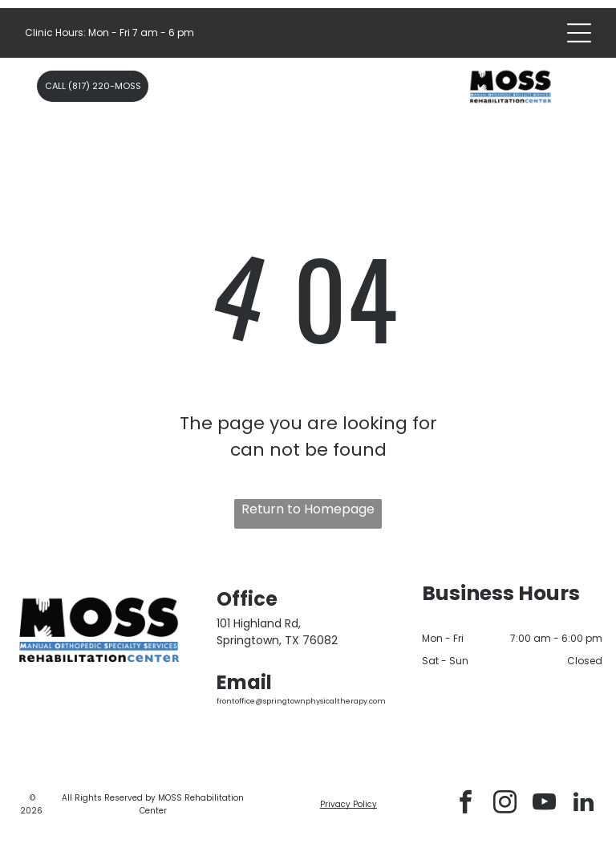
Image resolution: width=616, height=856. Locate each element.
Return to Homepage (308, 509)
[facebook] (465, 804)
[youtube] (544, 804)
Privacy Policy (349, 804)
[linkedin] (583, 804)
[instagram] (505, 804)
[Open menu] (579, 33)
